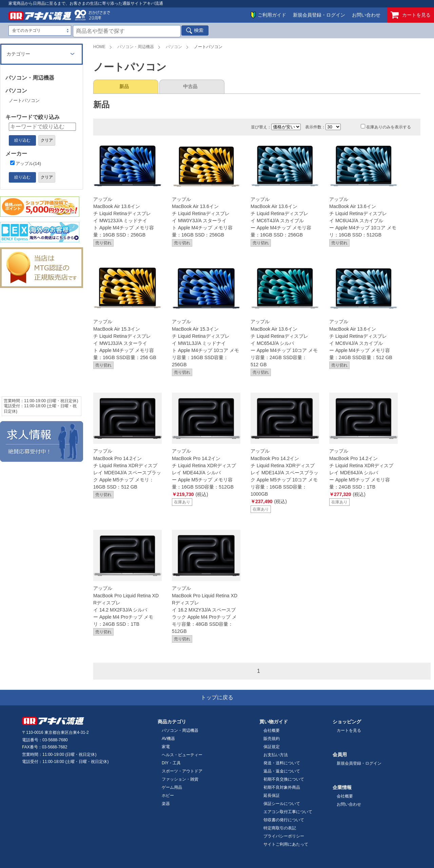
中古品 (190, 86)
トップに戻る (217, 697)
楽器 (166, 804)
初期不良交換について (284, 779)
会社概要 (272, 730)
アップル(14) (26, 163)
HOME (99, 47)
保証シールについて (282, 804)
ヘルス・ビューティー (182, 755)
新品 (124, 86)
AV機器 (168, 739)
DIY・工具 (171, 763)
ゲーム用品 (172, 787)
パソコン (174, 47)
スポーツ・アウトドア (182, 771)
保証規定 (272, 747)
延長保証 (272, 795)
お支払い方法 (276, 755)
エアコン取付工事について (288, 812)
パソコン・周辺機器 (136, 47)
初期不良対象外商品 (282, 787)
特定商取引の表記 (280, 828)
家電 (166, 747)
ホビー (168, 795)
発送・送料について (282, 763)
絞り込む (22, 140)
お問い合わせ (366, 15)
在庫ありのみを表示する (386, 127)
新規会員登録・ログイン (319, 15)
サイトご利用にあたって (286, 844)
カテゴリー (18, 54)
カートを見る (411, 15)
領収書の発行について (284, 820)
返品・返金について (282, 771)
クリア (47, 140)
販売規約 (272, 739)
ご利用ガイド (272, 15)
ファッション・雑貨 (180, 779)
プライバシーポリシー (284, 836)
